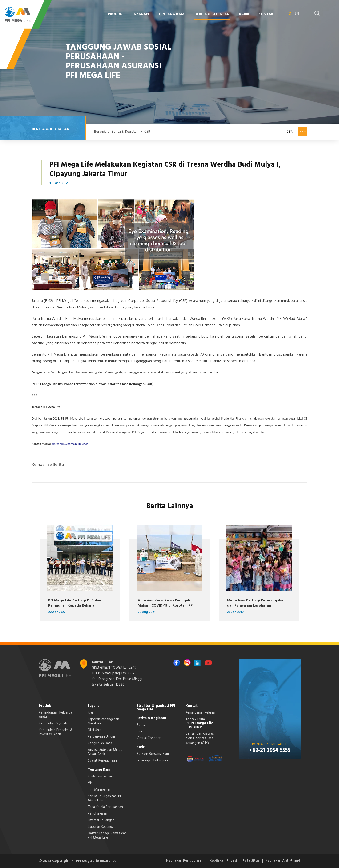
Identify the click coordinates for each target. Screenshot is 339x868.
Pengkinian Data (100, 743)
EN (297, 14)
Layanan (140, 14)
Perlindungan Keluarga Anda (55, 715)
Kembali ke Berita (48, 465)
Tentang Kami (172, 14)
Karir (244, 14)
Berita (141, 725)
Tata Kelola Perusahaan (105, 807)
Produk (115, 14)
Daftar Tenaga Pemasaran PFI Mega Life (107, 836)
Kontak (266, 14)
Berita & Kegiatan (212, 14)
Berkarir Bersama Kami (153, 754)
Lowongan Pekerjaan (152, 760)
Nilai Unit (95, 730)
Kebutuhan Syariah (53, 724)
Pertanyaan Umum (101, 737)
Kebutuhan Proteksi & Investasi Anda (56, 732)
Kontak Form (195, 719)
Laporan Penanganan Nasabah (103, 721)
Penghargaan (97, 814)
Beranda (100, 132)
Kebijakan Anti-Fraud (282, 861)
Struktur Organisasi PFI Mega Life (105, 798)
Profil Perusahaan (101, 776)
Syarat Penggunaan (102, 761)
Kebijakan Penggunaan (177, 861)
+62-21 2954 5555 (270, 750)
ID (289, 14)
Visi (91, 783)
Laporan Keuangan (102, 827)
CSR (147, 132)
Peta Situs (248, 861)
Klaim (92, 713)
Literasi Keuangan (101, 820)
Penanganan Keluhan (201, 713)
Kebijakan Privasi (218, 861)
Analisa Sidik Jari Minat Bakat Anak (105, 752)
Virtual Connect (149, 738)
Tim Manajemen (100, 790)
